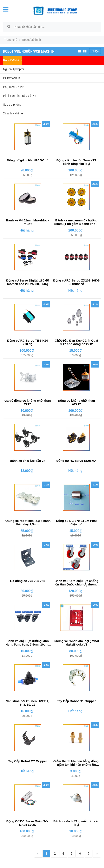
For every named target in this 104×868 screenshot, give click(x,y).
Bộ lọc (95, 51)
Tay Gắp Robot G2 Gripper (28, 761)
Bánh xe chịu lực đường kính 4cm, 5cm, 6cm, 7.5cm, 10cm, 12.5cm (28, 643)
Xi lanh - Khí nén (14, 113)
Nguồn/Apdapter (14, 69)
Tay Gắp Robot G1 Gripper (76, 701)
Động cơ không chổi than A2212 (77, 402)
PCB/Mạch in (12, 78)
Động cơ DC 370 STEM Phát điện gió (76, 522)
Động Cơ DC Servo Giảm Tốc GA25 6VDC (28, 823)
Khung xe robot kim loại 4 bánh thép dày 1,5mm (28, 522)
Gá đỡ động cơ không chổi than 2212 (28, 402)
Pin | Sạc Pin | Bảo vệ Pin (20, 96)
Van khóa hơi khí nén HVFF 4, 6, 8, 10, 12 (28, 703)
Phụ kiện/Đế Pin (14, 87)
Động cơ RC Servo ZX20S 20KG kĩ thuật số (76, 282)
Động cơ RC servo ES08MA (76, 461)
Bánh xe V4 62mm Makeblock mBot (28, 222)
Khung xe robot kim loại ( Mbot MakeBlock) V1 (76, 643)
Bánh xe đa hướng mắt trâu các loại (76, 823)
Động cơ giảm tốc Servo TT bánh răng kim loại (76, 162)
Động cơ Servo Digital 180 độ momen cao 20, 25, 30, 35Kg (28, 282)
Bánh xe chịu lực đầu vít (28, 461)
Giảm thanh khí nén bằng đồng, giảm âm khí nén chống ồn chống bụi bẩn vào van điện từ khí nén (76, 763)
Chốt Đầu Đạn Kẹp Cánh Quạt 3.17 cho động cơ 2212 (76, 342)
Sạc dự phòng (12, 105)
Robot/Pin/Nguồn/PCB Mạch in (29, 51)
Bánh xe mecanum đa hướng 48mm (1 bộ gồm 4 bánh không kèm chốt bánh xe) (76, 222)
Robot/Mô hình (13, 60)
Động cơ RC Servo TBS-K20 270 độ (28, 342)
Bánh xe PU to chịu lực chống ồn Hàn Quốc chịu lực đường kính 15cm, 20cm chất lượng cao (76, 583)
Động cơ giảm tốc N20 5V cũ (28, 160)
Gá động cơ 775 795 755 (28, 581)
